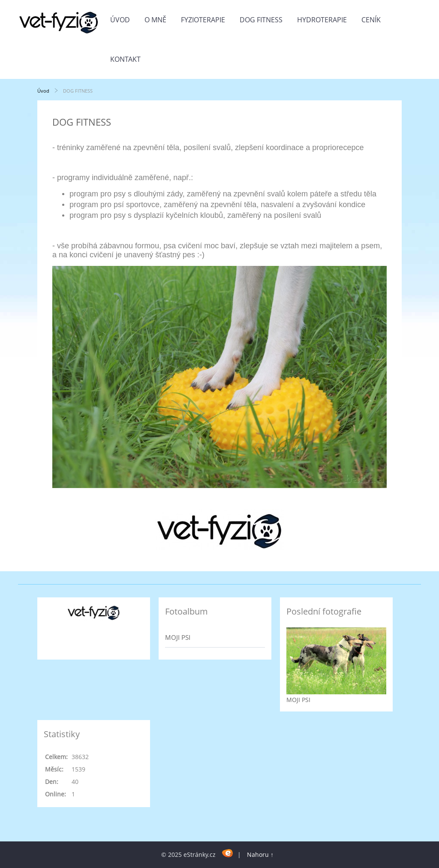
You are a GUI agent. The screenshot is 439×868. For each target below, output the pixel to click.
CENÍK (371, 20)
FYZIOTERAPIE (203, 20)
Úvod (120, 20)
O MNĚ (155, 20)
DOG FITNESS (261, 20)
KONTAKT (125, 59)
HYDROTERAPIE (322, 20)
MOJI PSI (178, 637)
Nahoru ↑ (260, 854)
